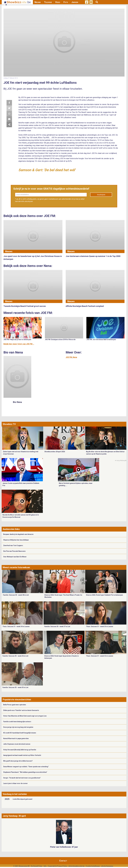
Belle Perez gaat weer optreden (15, 705)
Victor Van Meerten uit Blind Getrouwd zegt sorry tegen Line (25, 716)
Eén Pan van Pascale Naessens (14, 551)
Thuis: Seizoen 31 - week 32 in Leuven (100, 656)
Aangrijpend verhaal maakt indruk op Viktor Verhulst (22, 755)
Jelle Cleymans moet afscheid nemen (17, 744)
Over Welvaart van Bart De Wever (15, 557)
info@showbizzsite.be (76, 866)
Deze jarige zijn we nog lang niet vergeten (18, 727)
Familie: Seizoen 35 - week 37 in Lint (57, 626)
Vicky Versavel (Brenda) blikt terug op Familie (20, 750)
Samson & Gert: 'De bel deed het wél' (47, 170)
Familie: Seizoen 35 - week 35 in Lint (15, 687)
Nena (75, 357)
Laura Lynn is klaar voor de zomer (15, 783)
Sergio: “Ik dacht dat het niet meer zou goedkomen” (22, 778)
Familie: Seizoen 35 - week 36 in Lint (15, 656)
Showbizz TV (9, 424)
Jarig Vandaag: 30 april (14, 816)
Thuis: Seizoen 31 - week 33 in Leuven (100, 626)
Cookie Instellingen (93, 866)
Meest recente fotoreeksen (16, 567)
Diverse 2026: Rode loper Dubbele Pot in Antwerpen (104, 595)
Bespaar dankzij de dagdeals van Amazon (18, 534)
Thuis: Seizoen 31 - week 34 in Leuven (16, 626)
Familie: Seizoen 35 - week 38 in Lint (16, 595)
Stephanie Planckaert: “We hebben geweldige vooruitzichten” (25, 772)
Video (58, 2)
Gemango (110, 866)
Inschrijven (101, 195)
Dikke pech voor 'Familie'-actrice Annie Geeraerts (21, 710)
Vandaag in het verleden (15, 794)
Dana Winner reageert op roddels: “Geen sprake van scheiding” (26, 767)
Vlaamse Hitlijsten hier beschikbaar (16, 540)
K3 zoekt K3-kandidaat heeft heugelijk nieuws (20, 733)
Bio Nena (17, 402)
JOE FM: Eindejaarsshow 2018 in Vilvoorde (60, 340)
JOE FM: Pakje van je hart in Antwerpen (17, 340)
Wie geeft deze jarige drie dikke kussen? (18, 761)
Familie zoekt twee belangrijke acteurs (17, 722)
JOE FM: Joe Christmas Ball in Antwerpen (101, 340)
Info (45, 866)
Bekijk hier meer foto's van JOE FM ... (19, 344)
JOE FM (69, 357)
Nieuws (38, 2)
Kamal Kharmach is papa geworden (16, 738)
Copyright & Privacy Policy (57, 866)
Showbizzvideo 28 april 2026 (55, 452)
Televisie (48, 2)
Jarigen (75, 2)
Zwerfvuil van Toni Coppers (13, 545)
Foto (66, 2)
